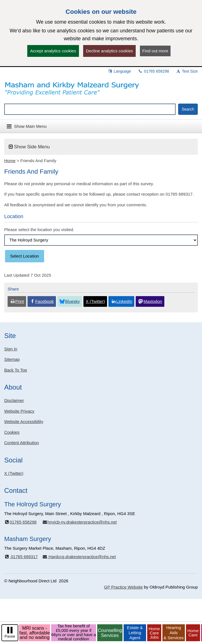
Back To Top (16, 370)
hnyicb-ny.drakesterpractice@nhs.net (79, 522)
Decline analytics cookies (110, 51)
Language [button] (119, 71)
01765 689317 (21, 557)
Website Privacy (19, 411)
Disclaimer (14, 400)
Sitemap (12, 359)
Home (10, 161)
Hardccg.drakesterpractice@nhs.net (79, 557)
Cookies (12, 432)
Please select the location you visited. (39, 230)
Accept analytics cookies (53, 51)
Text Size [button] (187, 71)
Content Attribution (21, 443)
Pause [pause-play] (10, 636)
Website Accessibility (24, 421)
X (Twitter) (14, 473)
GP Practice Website (123, 587)
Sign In (11, 349)
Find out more (155, 51)
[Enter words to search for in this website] (90, 109)
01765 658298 (154, 71)
